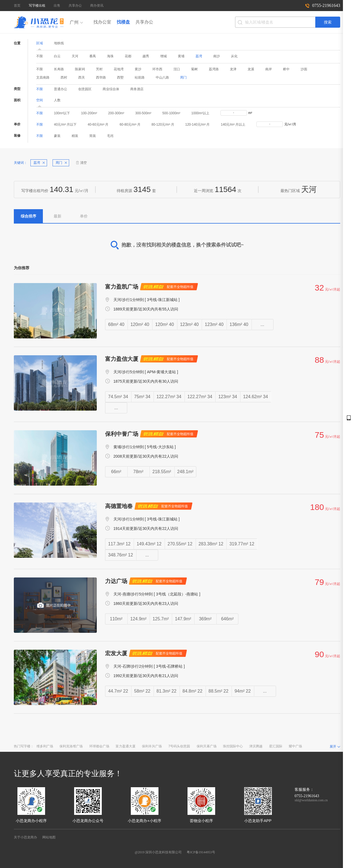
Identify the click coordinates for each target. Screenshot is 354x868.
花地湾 (119, 69)
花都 (128, 56)
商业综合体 (111, 89)
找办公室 (102, 22)
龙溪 (251, 69)
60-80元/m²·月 (130, 125)
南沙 (217, 56)
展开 (333, 747)
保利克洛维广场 (71, 746)
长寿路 (59, 69)
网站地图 (49, 837)
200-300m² (116, 113)
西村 (64, 77)
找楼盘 (123, 22)
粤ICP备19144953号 (201, 852)
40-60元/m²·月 (98, 125)
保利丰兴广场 (152, 746)
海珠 (110, 56)
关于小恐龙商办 (25, 837)
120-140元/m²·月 (198, 125)
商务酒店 (137, 89)
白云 (57, 56)
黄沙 (138, 69)
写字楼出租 (37, 6)
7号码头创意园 (179, 746)
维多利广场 (45, 746)
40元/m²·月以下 (65, 125)
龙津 (233, 69)
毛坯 (110, 136)
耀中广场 (295, 746)
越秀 (146, 56)
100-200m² (89, 113)
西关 (82, 77)
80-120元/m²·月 (163, 125)
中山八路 (162, 77)
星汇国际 (276, 746)
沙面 (304, 69)
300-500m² (143, 113)
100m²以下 (62, 113)
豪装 (57, 136)
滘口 (177, 69)
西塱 (120, 77)
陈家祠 (80, 69)
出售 (57, 6)
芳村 (99, 69)
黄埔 (181, 56)
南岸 (269, 69)
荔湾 (199, 56)
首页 (17, 6)
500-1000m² (171, 113)
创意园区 (85, 89)
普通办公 (61, 89)
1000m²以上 (200, 113)
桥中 (286, 69)
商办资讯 (97, 6)
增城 (163, 56)
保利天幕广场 (207, 746)
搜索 (328, 22)
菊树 (194, 69)
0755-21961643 (326, 5)
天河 (75, 56)
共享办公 (75, 6)
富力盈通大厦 (126, 746)
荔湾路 (214, 69)
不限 (40, 56)
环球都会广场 (99, 746)
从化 (234, 56)
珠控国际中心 (233, 746)
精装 (75, 136)
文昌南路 (43, 77)
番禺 (93, 56)
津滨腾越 (256, 746)
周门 (183, 77)
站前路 (140, 77)
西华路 (101, 77)
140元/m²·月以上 (233, 125)
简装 (93, 136)
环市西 (157, 69)
